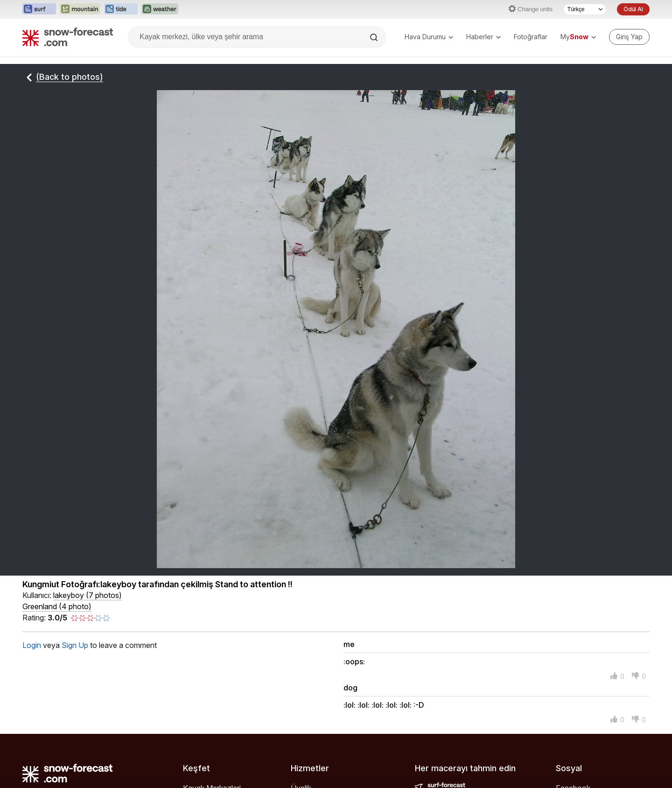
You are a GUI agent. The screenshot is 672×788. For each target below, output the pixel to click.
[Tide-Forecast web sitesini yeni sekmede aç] (121, 9)
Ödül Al (633, 9)
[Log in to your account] (629, 37)
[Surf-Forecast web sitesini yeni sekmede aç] (39, 9)
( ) (87, 595)
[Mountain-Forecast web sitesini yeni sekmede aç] (80, 9)
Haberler (483, 37)
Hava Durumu (429, 37)
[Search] (375, 37)
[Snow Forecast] (68, 37)
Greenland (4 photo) (57, 606)
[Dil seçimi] (585, 9)
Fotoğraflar (531, 37)
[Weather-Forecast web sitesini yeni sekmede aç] (160, 9)
